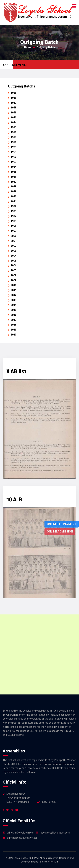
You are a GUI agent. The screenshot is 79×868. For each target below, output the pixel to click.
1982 (14, 157)
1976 (14, 132)
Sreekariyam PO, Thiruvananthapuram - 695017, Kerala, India (19, 798)
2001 (14, 241)
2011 (14, 290)
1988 (14, 187)
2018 (14, 325)
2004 (14, 256)
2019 (14, 330)
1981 (14, 152)
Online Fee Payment (62, 524)
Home (28, 47)
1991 (14, 201)
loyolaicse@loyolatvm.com (55, 833)
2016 (14, 315)
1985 (14, 172)
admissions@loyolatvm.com (22, 838)
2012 (14, 295)
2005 (14, 261)
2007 (14, 270)
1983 (14, 162)
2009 (14, 280)
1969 (14, 113)
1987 (14, 182)
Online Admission (60, 532)
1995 (14, 221)
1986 (14, 177)
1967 (14, 103)
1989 (14, 191)
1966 (14, 98)
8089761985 (49, 802)
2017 (14, 320)
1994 (14, 216)
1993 (14, 211)
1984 (14, 167)
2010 (14, 285)
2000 (14, 236)
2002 (14, 246)
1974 (14, 123)
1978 (14, 142)
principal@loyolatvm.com (21, 833)
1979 (14, 147)
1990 (14, 196)
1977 (14, 137)
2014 (14, 305)
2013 (14, 300)
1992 (14, 206)
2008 (14, 275)
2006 (14, 265)
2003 (14, 251)
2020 (14, 335)
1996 (14, 226)
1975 (14, 127)
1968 (14, 108)
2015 (14, 310)
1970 (14, 118)
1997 (14, 231)
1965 (14, 93)
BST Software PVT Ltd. (47, 862)
